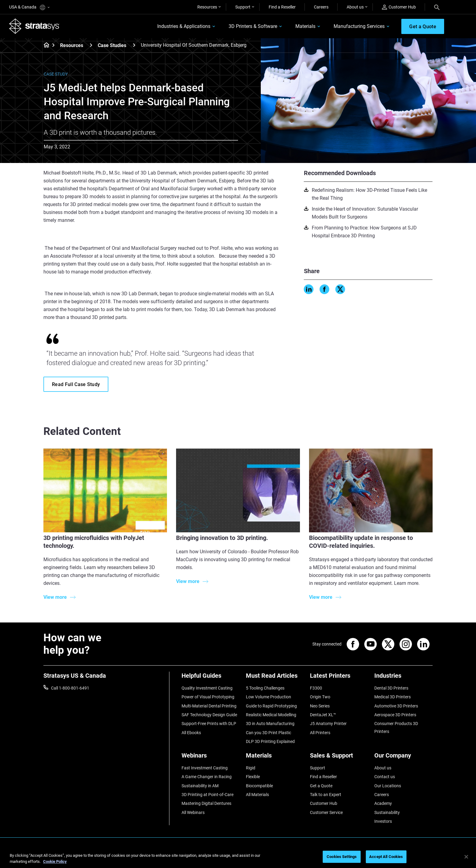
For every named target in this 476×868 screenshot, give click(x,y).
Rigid (251, 768)
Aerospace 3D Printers (395, 715)
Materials (305, 26)
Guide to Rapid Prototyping (271, 706)
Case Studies (112, 45)
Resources (207, 7)
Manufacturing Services (359, 26)
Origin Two (320, 697)
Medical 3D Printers (393, 697)
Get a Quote (321, 786)
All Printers (320, 733)
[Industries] (403, 678)
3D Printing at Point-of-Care (207, 795)
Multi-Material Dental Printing (209, 706)
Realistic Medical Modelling (271, 715)
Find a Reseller (282, 7)
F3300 (316, 688)
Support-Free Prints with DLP (209, 724)
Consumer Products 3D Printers (396, 727)
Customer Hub (399, 7)
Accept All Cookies (386, 857)
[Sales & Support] (339, 758)
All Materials (257, 795)
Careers (321, 7)
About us (355, 7)
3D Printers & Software (253, 26)
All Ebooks (191, 733)
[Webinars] (211, 758)
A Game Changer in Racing (207, 777)
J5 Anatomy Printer (328, 724)
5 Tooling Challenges (265, 688)
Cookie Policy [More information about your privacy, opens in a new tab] (55, 861)
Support (243, 7)
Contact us (385, 777)
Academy (383, 803)
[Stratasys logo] (34, 26)
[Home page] (44, 46)
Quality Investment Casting (207, 688)
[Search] (437, 7)
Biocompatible (259, 786)
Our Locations (388, 786)
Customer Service (326, 812)
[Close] (466, 857)
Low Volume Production (269, 697)
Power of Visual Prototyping (208, 697)
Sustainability (387, 812)
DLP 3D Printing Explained (270, 741)
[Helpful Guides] (211, 678)
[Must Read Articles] (275, 678)
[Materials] (275, 758)
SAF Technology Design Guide (209, 715)
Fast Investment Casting (205, 768)
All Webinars (193, 812)
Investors (383, 821)
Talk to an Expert (326, 795)
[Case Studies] (134, 45)
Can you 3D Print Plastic (269, 733)
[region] (238, 857)
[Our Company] (403, 758)
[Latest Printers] (339, 678)
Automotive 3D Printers (396, 706)
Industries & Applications (184, 26)
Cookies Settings (342, 857)
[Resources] (91, 45)
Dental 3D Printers (391, 688)
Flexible (253, 777)
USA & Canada (29, 7)
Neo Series (320, 706)
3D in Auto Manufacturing (270, 724)
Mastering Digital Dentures (206, 803)
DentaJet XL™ (323, 715)
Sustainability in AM (200, 786)
